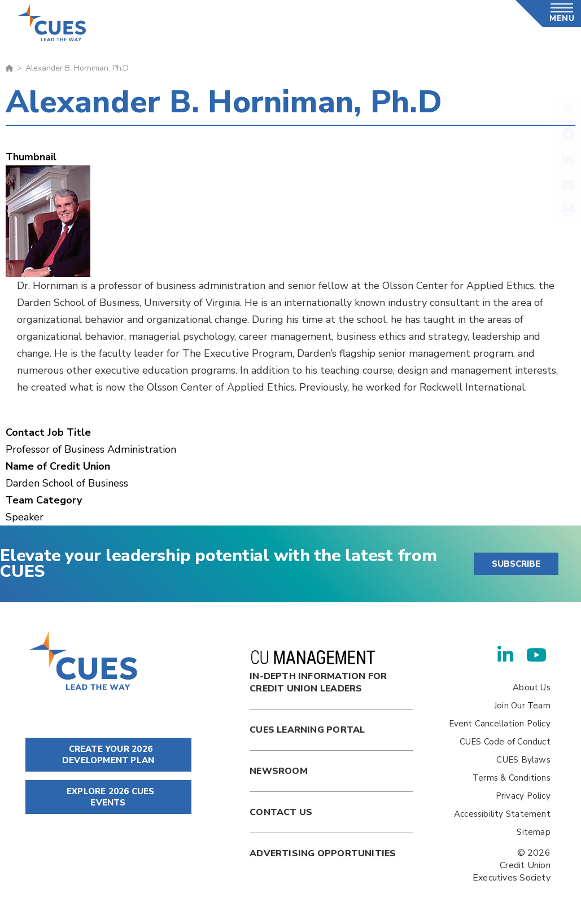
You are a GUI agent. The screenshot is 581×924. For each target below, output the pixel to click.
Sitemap (533, 832)
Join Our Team (522, 706)
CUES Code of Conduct (505, 742)
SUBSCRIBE (516, 564)
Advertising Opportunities (323, 853)
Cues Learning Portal (307, 730)
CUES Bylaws (523, 760)
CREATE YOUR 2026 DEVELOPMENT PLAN (108, 755)
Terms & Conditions (512, 778)
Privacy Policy (523, 796)
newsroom (279, 771)
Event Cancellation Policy (500, 724)
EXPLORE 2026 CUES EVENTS (108, 797)
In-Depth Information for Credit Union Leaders (318, 673)
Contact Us (281, 812)
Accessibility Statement (502, 814)
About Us (532, 687)
